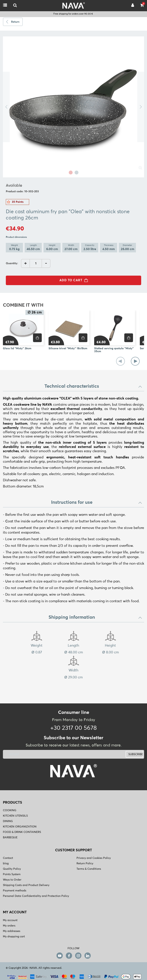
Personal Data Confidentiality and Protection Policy (36, 896)
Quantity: (12, 263)
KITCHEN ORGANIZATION (20, 827)
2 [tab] (77, 173)
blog (6, 864)
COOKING (10, 810)
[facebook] (69, 955)
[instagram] (78, 955)
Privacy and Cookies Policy (94, 858)
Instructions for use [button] (97, 502)
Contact (8, 858)
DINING (8, 821)
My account (10, 920)
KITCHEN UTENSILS (15, 816)
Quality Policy (12, 869)
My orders (9, 926)
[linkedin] (88, 955)
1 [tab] (71, 173)
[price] (37, 338)
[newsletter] (49, 754)
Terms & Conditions (89, 869)
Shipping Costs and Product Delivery (26, 885)
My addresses (12, 931)
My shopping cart (14, 937)
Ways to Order (12, 880)
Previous (6, 107)
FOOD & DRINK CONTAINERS (22, 832)
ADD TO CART (75, 280)
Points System (12, 874)
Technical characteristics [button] (93, 386)
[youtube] (60, 955)
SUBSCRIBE (136, 754)
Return (15, 22)
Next (141, 107)
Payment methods (15, 891)
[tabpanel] (73, 107)
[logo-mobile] (15, 6)
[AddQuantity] (36, 263)
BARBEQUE (10, 838)
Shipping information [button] (95, 617)
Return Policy (85, 864)
